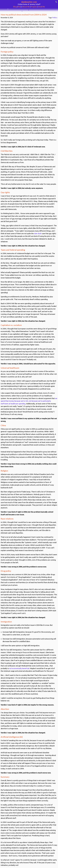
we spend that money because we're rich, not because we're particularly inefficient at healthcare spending (29, 401)
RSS (19, 7)
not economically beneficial (19, 668)
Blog (15, 7)
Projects (34, 7)
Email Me (42, 7)
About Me (26, 7)
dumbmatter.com (29, 2)
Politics (55, 18)
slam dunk (38, 233)
